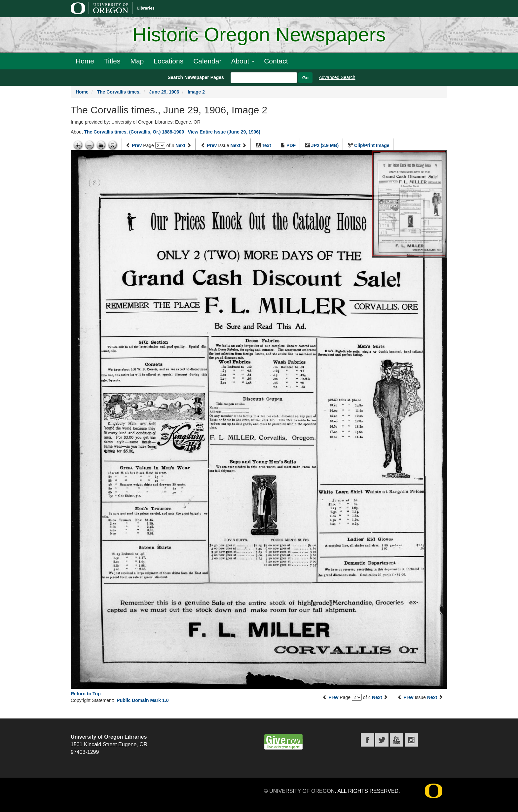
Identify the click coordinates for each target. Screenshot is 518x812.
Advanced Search (337, 77)
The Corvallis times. (119, 92)
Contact (276, 61)
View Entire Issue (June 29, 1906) (224, 132)
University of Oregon (302, 791)
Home (85, 61)
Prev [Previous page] (137, 145)
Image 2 (196, 92)
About (243, 61)
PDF (291, 145)
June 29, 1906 (164, 92)
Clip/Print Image (372, 145)
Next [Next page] (180, 145)
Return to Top (86, 694)
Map (137, 61)
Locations (168, 61)
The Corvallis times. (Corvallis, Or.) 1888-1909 (134, 132)
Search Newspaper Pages (196, 77)
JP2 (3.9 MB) (325, 145)
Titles (112, 61)
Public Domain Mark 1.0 (143, 700)
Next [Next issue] (236, 145)
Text (267, 145)
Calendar (207, 61)
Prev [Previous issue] (212, 145)
